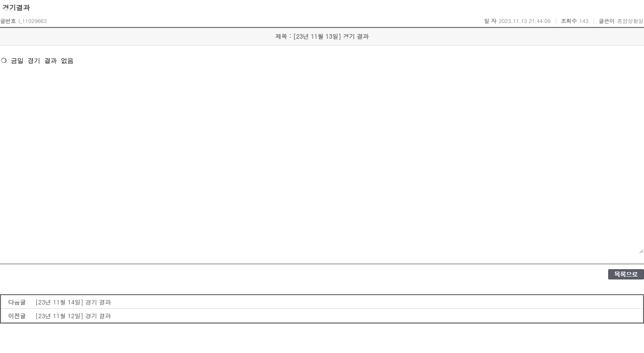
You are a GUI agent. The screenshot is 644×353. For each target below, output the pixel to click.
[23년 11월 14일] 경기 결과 (73, 302)
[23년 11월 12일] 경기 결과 (73, 315)
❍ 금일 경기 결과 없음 (322, 154)
